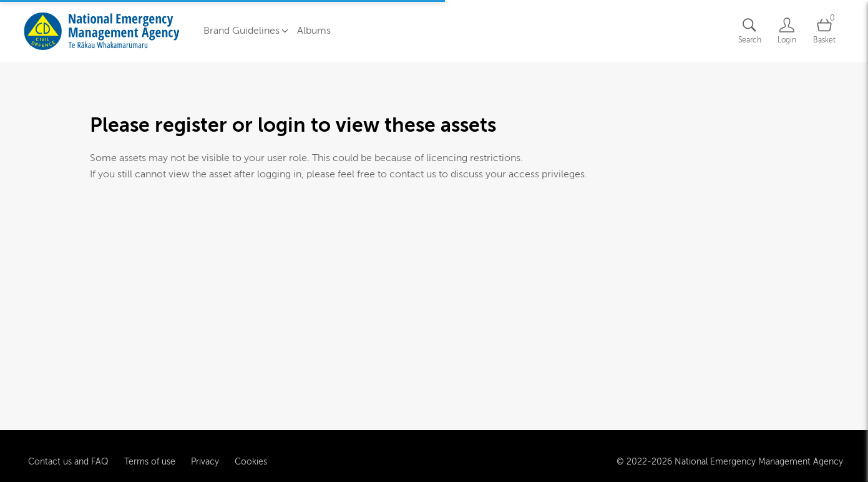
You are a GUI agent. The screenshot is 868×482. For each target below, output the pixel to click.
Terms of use (150, 460)
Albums (314, 31)
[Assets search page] (749, 31)
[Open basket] (824, 31)
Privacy (205, 460)
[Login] (787, 31)
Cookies (251, 460)
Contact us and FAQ (68, 460)
